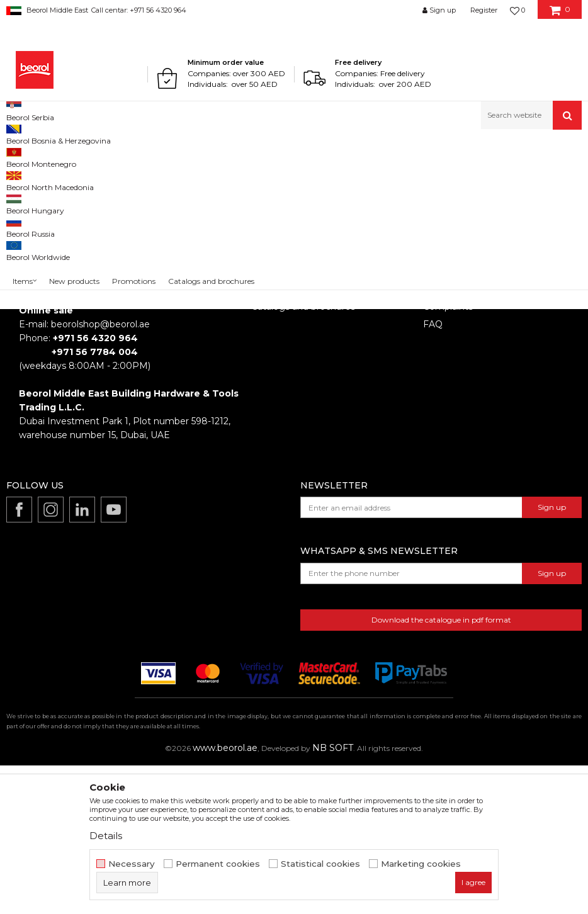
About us (271, 402)
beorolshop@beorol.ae (100, 473)
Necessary (132, 864)
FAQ (433, 473)
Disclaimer (446, 420)
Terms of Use (452, 402)
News (264, 420)
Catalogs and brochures (303, 455)
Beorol (18, 156)
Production (276, 437)
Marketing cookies (421, 864)
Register (484, 10)
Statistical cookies (320, 864)
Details (106, 836)
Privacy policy (453, 437)
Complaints (448, 455)
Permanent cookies (218, 864)
